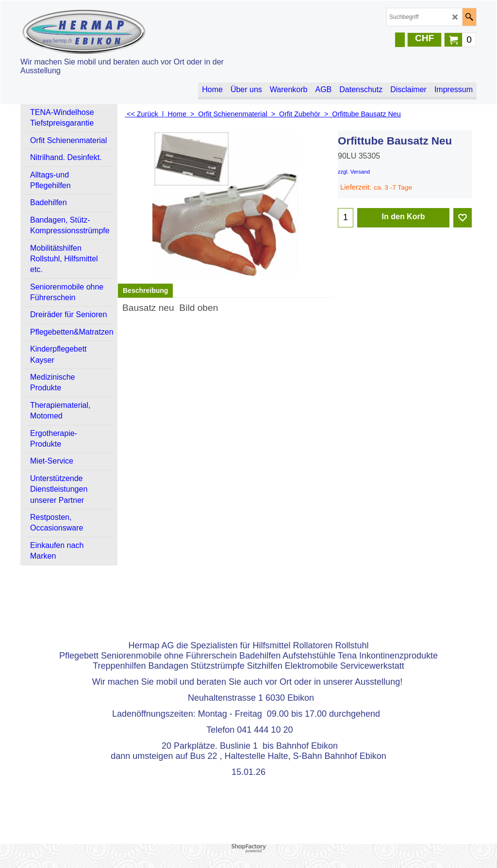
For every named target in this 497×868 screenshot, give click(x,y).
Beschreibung (145, 290)
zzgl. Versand (354, 172)
